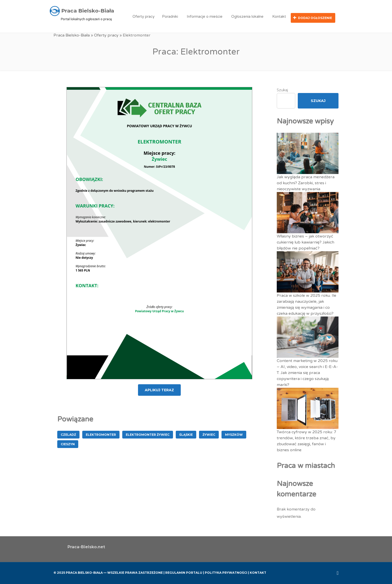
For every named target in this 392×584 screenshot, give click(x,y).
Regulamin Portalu (184, 572)
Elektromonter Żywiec (148, 434)
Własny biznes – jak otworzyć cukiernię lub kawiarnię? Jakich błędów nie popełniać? (305, 242)
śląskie (186, 434)
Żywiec (209, 434)
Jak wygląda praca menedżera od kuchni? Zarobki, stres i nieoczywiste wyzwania (306, 182)
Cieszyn (68, 444)
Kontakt (279, 16)
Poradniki (170, 16)
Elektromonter (101, 434)
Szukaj (282, 89)
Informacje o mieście (205, 16)
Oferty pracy (143, 16)
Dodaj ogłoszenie (315, 18)
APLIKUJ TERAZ (159, 389)
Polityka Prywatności (226, 572)
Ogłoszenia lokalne (247, 16)
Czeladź (68, 434)
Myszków (234, 434)
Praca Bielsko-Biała (72, 35)
